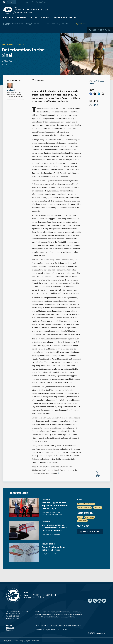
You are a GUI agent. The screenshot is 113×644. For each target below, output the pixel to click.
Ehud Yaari (9, 61)
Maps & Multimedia (65, 18)
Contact (9, 626)
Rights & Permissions (33, 641)
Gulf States (65, 24)
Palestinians (82, 521)
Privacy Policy (19, 641)
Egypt (80, 517)
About (34, 18)
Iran (48, 24)
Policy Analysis (8, 44)
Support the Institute (52, 630)
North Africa (90, 517)
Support (46, 18)
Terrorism (98, 507)
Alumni (65, 630)
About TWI (38, 630)
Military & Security (18, 24)
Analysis (8, 18)
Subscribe (10, 630)
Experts (22, 18)
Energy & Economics (33, 24)
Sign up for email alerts (90, 532)
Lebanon (55, 24)
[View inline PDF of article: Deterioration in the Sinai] (98, 82)
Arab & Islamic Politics (86, 504)
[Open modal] (100, 30)
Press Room (10, 628)
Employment (7, 641)
